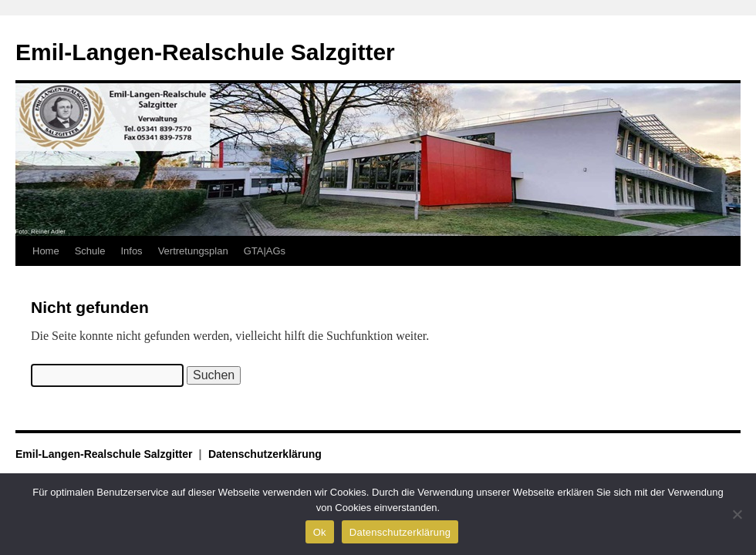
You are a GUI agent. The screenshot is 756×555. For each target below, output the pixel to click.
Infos (131, 251)
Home (46, 251)
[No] (737, 514)
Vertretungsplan (193, 251)
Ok (320, 532)
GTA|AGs (265, 251)
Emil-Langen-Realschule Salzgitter (205, 52)
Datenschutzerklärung (265, 454)
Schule (90, 251)
